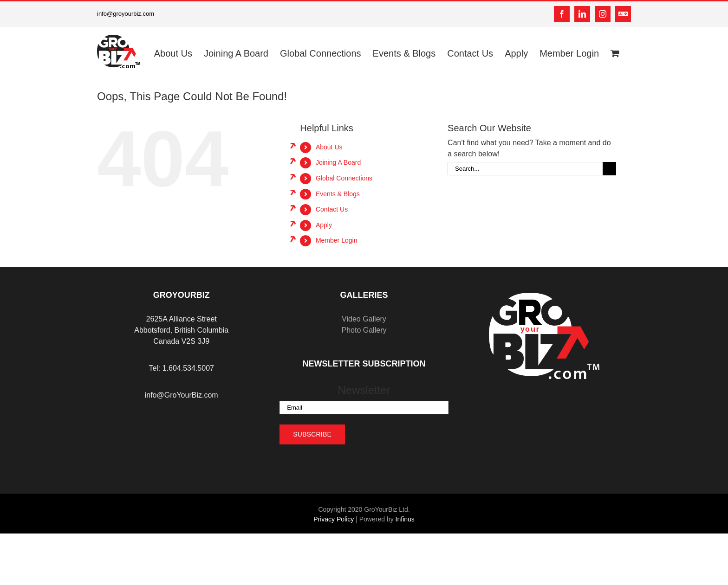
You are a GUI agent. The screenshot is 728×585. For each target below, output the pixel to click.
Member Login (337, 240)
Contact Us (332, 209)
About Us (329, 147)
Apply (324, 225)
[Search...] (525, 169)
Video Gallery (364, 319)
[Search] (609, 169)
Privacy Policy (334, 519)
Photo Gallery (364, 330)
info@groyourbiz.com (126, 14)
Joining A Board (338, 162)
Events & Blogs (338, 194)
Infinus (405, 519)
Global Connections (344, 178)
